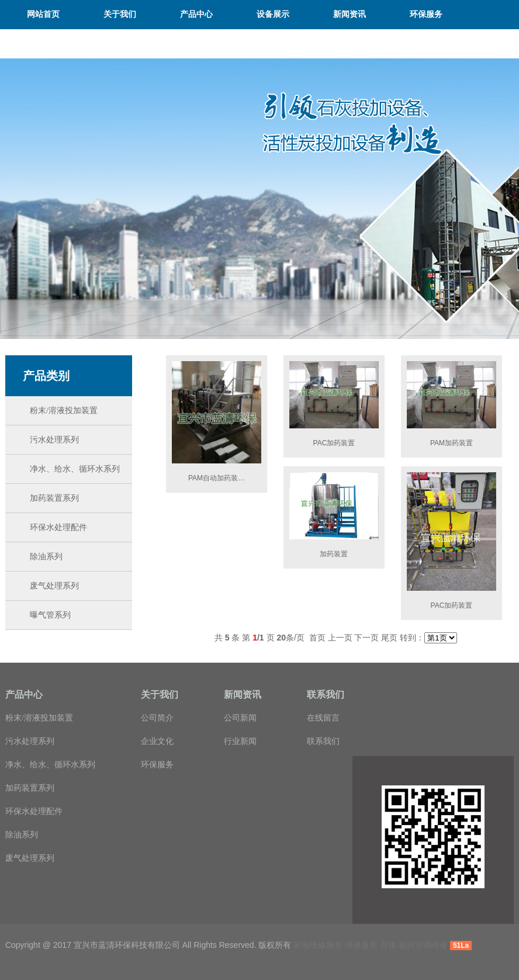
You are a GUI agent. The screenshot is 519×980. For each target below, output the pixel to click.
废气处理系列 (30, 858)
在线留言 (323, 718)
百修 (388, 945)
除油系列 (22, 835)
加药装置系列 (30, 788)
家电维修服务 (318, 945)
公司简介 (157, 718)
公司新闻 (240, 718)
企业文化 (157, 741)
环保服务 (157, 765)
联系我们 (323, 741)
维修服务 (361, 945)
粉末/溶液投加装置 (39, 718)
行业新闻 (240, 741)
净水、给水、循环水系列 (50, 765)
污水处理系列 (30, 741)
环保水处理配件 (34, 811)
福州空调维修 (423, 945)
